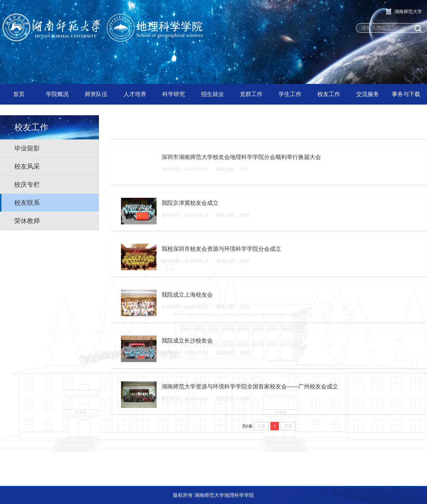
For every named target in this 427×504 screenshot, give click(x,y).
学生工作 (290, 94)
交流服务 (368, 94)
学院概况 (57, 94)
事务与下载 (406, 94)
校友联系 (27, 203)
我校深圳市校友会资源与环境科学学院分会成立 (221, 249)
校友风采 (27, 166)
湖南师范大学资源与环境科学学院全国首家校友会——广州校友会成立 (250, 386)
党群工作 (251, 94)
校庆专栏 (27, 185)
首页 (19, 94)
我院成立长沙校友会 (187, 341)
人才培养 (135, 94)
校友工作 (329, 94)
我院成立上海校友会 (187, 295)
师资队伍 (96, 94)
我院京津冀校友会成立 (190, 203)
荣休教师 (27, 221)
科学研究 (174, 94)
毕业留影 (27, 148)
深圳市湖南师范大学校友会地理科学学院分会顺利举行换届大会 (241, 157)
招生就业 (212, 94)
